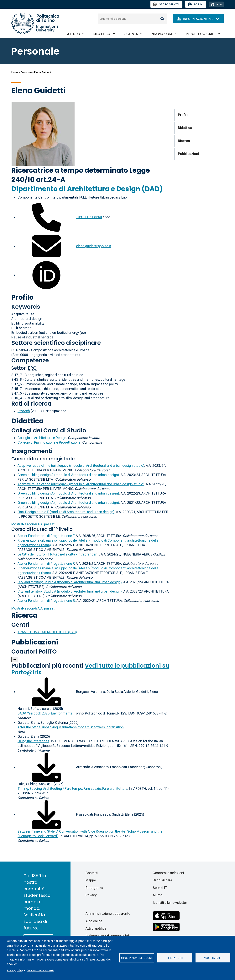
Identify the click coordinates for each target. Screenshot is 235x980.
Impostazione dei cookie (137, 958)
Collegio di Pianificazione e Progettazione (49, 442)
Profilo (22, 297)
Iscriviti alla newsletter (170, 903)
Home (15, 72)
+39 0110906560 (89, 217)
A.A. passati (33, 524)
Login (198, 4)
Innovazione (162, 34)
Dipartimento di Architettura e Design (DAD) (87, 189)
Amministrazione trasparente (108, 914)
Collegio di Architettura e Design (42, 438)
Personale (26, 72)
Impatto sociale (201, 34)
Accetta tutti (213, 958)
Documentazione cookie (40, 970)
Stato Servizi (166, 4)
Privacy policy (15, 970)
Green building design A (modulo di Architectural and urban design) (68, 475)
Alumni (158, 895)
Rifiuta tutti (175, 958)
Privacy (91, 895)
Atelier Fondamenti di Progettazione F (46, 536)
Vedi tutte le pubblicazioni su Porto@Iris (90, 669)
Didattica (102, 34)
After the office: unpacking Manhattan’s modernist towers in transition (71, 727)
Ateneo (73, 34)
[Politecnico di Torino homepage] (35, 23)
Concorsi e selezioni (168, 873)
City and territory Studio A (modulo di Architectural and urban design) (70, 582)
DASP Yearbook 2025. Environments (45, 713)
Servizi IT (160, 888)
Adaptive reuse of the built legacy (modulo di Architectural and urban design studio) (81, 465)
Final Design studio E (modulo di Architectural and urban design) (66, 512)
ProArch (24, 411)
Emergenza (94, 888)
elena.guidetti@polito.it (94, 246)
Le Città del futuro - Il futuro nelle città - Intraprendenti (58, 554)
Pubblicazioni (35, 642)
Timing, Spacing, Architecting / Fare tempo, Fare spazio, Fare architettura (72, 788)
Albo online (94, 921)
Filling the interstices (33, 741)
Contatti (92, 873)
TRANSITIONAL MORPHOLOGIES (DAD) (47, 632)
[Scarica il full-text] (46, 692)
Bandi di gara (162, 880)
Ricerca (131, 34)
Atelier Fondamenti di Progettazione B (46, 601)
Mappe (91, 880)
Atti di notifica (96, 928)
